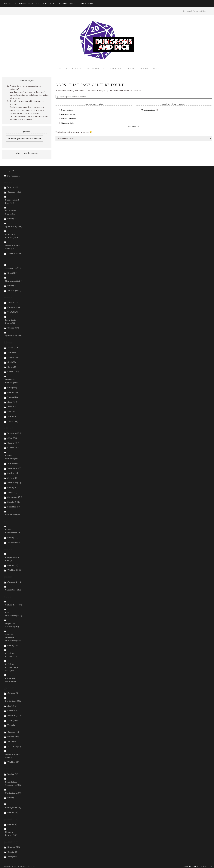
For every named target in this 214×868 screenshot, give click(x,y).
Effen (12, 438)
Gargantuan (13, 701)
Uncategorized (148, 110)
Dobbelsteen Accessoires (13, 783)
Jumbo (12, 463)
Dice (58, 68)
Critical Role (14, 605)
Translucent (13, 515)
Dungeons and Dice (12, 201)
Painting (115, 68)
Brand (144, 68)
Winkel (8, 3)
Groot (13, 711)
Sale (156, 68)
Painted (14, 582)
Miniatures (74, 68)
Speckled (14, 507)
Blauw (13, 348)
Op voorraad (13, 176)
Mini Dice (14, 483)
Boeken (13, 774)
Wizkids (14, 253)
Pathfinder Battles (11, 655)
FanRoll (13, 312)
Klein (12, 720)
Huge (12, 706)
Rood (12, 402)
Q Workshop (14, 227)
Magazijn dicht (68, 123)
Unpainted (13, 590)
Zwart (13, 421)
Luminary (14, 468)
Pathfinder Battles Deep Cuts (11, 667)
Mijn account (87, 3)
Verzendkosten (68, 114)
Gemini (13, 443)
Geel (12, 362)
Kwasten (14, 847)
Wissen (13, 357)
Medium (14, 715)
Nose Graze (207, 866)
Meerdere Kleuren (11, 381)
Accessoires (13, 268)
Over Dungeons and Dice (27, 3)
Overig (13, 219)
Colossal (13, 693)
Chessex (14, 192)
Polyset (14, 542)
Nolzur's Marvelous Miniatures (13, 638)
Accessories (95, 68)
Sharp (12, 492)
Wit (12, 416)
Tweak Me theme (190, 866)
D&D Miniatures (14, 614)
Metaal (13, 478)
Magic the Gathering (12, 625)
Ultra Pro (14, 746)
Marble (13, 473)
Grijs (12, 367)
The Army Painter (11, 236)
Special (14, 502)
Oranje (12, 388)
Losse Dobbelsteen (14, 531)
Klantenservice (68, 3)
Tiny (11, 725)
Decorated (15, 433)
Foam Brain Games (11, 212)
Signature (15, 497)
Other (130, 68)
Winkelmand (49, 3)
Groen (13, 372)
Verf (12, 857)
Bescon (13, 187)
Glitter (13, 448)
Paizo (12, 742)
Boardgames (13, 807)
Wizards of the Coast (12, 247)
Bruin (12, 352)
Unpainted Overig (10, 680)
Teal (11, 412)
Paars (13, 397)
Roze (12, 407)
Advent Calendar (68, 119)
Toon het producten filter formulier (25, 138)
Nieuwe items (67, 110)
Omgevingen (13, 793)
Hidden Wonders (11, 457)
